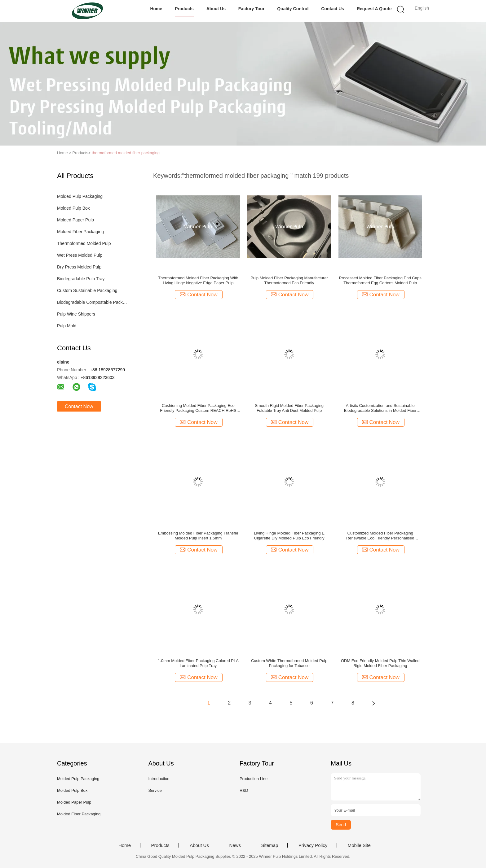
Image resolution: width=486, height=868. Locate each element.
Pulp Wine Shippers (76, 314)
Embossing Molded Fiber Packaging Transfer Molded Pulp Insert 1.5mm (198, 536)
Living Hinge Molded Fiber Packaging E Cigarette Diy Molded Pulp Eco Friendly (289, 536)
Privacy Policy (313, 845)
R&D (244, 790)
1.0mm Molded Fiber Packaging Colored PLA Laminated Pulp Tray (198, 663)
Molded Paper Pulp (75, 220)
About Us (216, 9)
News (235, 845)
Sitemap (270, 845)
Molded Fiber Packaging (80, 232)
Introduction (159, 779)
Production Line (254, 779)
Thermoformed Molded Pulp (84, 243)
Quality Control (293, 9)
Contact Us (333, 9)
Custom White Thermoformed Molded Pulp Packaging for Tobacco (289, 663)
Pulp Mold (67, 326)
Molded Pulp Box (73, 208)
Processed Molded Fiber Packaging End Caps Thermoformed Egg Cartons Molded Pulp (380, 280)
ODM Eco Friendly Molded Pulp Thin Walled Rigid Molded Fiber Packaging (380, 663)
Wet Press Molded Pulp (80, 255)
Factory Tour (252, 9)
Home (156, 9)
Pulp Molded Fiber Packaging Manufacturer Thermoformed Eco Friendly (289, 280)
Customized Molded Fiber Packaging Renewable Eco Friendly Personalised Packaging (380, 536)
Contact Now (79, 406)
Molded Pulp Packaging (80, 196)
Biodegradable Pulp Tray (81, 279)
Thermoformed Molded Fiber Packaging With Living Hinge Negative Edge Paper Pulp (198, 280)
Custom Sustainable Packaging (87, 290)
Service (155, 790)
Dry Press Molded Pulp (79, 267)
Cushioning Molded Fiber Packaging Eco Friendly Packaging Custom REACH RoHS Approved (198, 408)
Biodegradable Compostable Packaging (92, 302)
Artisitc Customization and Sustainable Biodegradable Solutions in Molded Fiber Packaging (380, 408)
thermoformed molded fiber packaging (126, 153)
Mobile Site (359, 845)
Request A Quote (374, 9)
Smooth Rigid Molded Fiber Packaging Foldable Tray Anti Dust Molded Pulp (289, 408)
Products (184, 9)
